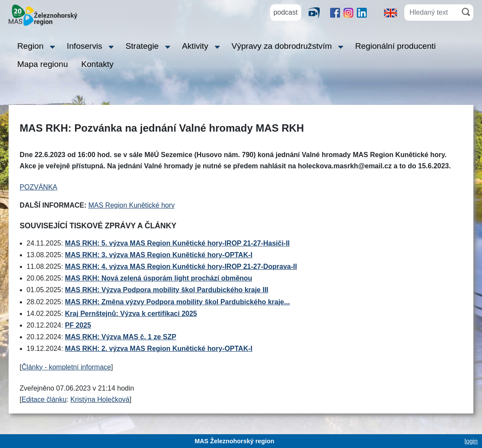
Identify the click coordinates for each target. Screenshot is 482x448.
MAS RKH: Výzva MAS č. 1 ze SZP (121, 337)
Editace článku (44, 399)
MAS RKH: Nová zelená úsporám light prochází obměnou (159, 278)
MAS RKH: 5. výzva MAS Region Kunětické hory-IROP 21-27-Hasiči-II (178, 243)
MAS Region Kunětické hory (132, 205)
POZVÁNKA (39, 187)
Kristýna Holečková (100, 399)
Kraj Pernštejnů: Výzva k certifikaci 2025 (131, 314)
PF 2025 (78, 325)
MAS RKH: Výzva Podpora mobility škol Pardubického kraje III (167, 290)
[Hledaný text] (431, 13)
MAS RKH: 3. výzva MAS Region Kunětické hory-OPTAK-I (159, 255)
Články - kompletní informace (66, 367)
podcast (286, 12)
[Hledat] (466, 12)
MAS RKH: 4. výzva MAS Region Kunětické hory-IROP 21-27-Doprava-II (181, 267)
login (471, 441)
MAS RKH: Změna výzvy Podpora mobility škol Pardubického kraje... (178, 302)
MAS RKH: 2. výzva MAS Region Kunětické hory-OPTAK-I (159, 349)
